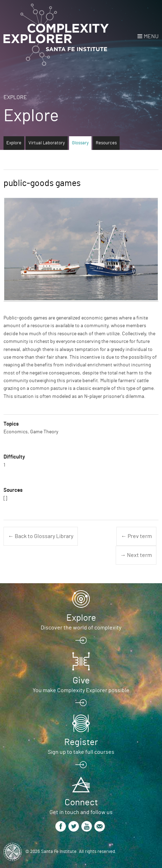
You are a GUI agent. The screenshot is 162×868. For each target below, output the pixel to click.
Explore (15, 97)
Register (81, 742)
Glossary (80, 143)
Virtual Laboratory (47, 143)
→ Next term (136, 555)
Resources (106, 143)
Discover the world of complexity (81, 628)
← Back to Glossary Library (41, 536)
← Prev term (136, 536)
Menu (151, 36)
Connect (81, 802)
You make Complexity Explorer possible (81, 690)
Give (81, 681)
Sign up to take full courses (81, 752)
